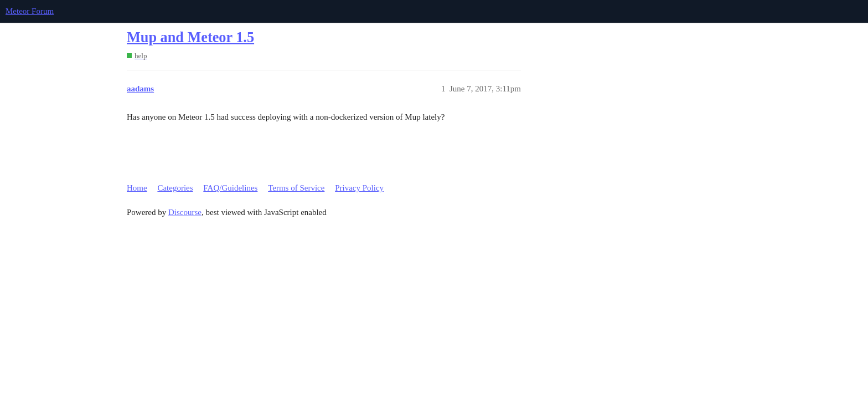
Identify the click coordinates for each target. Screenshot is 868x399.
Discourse (185, 212)
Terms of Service (296, 188)
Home (137, 188)
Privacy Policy (359, 188)
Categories (175, 188)
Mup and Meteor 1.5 (190, 37)
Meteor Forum (30, 11)
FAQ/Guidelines (230, 188)
